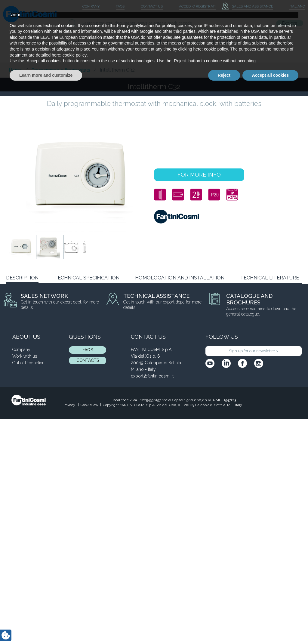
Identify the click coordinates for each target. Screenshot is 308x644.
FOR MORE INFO (199, 175)
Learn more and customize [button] (46, 627)
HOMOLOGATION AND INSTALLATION (180, 278)
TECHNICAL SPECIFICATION (87, 278)
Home (15, 70)
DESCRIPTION (22, 278)
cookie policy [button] (216, 602)
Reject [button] (224, 627)
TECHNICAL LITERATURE (270, 278)
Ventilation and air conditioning (162, 42)
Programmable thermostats (61, 70)
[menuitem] (292, 7)
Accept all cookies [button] (270, 627)
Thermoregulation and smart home (66, 42)
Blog (19, 55)
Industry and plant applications (253, 42)
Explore (290, 23)
